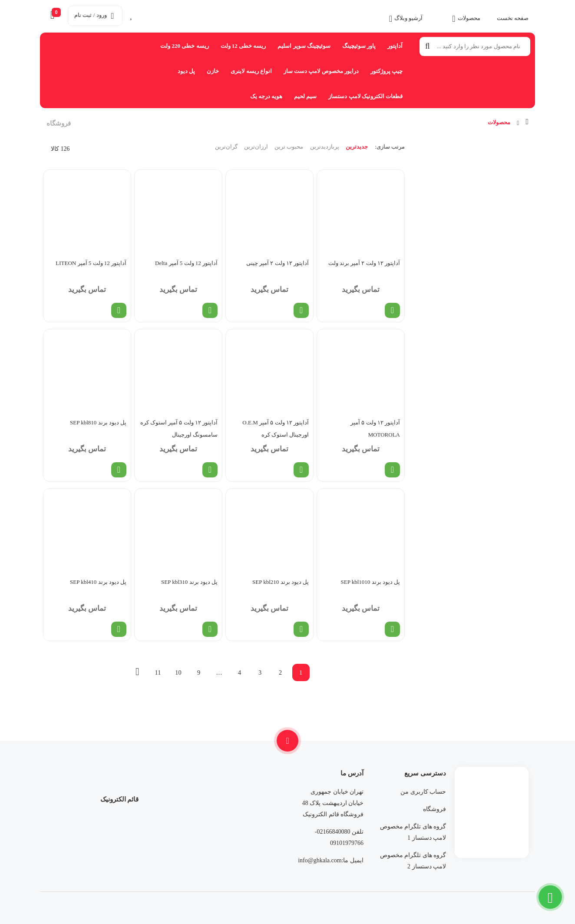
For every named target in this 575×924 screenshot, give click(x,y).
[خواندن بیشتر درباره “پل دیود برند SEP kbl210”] (301, 629)
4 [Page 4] (240, 672)
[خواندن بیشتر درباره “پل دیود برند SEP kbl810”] (119, 470)
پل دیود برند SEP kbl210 (281, 582)
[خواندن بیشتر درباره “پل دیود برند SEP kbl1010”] (392, 629)
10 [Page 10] (178, 672)
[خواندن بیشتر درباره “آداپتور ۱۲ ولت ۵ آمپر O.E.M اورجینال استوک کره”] (301, 470)
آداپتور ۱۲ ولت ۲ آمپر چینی (278, 263)
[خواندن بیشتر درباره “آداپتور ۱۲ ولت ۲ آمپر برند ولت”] (392, 310)
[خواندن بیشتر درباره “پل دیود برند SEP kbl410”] (119, 629)
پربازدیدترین (325, 147)
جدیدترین (357, 147)
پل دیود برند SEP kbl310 (189, 582)
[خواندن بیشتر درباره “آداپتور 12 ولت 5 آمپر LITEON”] (119, 310)
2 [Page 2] (280, 672)
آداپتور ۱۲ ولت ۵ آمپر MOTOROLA (375, 429)
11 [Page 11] (158, 672)
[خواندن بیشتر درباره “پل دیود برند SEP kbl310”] (210, 629)
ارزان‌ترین (256, 147)
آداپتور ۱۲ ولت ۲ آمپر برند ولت (364, 263)
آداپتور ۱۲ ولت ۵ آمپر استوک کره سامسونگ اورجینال (179, 429)
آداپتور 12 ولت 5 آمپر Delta (186, 263)
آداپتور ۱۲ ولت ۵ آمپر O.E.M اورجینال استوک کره (276, 429)
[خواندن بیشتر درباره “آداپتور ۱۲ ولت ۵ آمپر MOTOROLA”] (392, 470)
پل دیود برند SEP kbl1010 (370, 582)
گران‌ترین (226, 147)
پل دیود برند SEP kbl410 (98, 582)
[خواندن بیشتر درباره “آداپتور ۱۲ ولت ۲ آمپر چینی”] (301, 310)
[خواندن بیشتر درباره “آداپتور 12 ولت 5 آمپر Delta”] (210, 310)
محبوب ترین (289, 147)
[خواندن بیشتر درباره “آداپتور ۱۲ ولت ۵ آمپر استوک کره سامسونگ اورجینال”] (210, 470)
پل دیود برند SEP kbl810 (98, 422)
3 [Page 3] (260, 672)
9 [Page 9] (199, 672)
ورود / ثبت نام (94, 15)
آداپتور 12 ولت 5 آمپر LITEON (91, 263)
